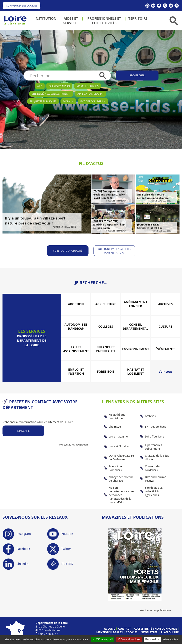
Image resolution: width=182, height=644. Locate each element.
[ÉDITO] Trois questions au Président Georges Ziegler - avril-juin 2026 (109, 194)
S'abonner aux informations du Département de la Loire (38, 422)
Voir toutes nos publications (156, 610)
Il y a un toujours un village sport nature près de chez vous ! (35, 220)
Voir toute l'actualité (68, 250)
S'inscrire (23, 430)
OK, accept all (103, 639)
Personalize (152, 639)
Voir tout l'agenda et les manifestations (114, 251)
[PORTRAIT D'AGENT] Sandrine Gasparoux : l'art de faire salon (109, 224)
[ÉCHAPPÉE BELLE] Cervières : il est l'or (150, 226)
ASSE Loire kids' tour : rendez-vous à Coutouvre (153, 196)
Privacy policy (170, 639)
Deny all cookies (129, 639)
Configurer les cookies (21, 5)
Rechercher (137, 75)
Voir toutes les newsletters (74, 444)
